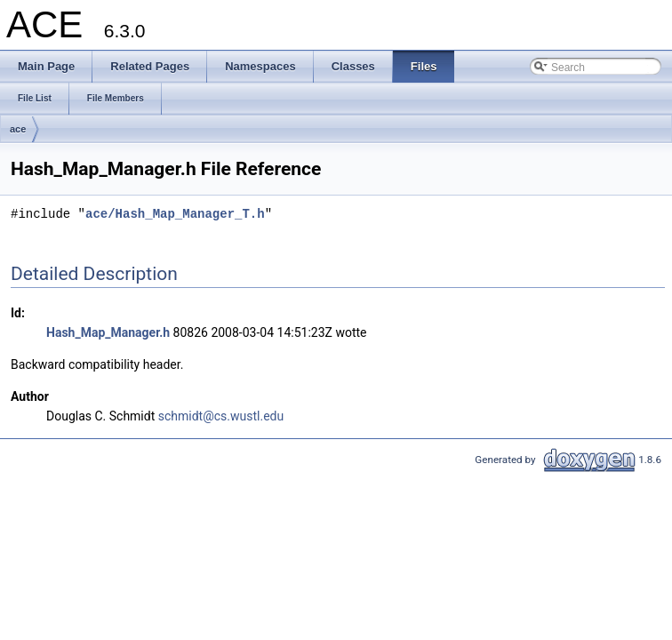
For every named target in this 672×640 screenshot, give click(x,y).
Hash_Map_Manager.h (108, 332)
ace (18, 129)
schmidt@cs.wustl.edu (221, 416)
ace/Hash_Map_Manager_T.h (175, 214)
